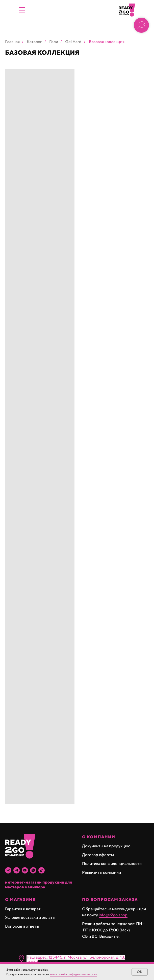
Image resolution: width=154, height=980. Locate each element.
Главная (12, 42)
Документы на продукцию (106, 846)
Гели (54, 42)
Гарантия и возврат (23, 909)
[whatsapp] (33, 870)
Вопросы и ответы (22, 926)
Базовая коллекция (107, 42)
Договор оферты (98, 855)
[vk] (8, 870)
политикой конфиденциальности (74, 974)
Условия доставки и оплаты (30, 917)
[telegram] (17, 870)
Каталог (34, 42)
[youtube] (25, 870)
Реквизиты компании (101, 872)
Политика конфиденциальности (112, 864)
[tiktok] (42, 870)
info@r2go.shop (113, 915)
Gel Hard (73, 42)
